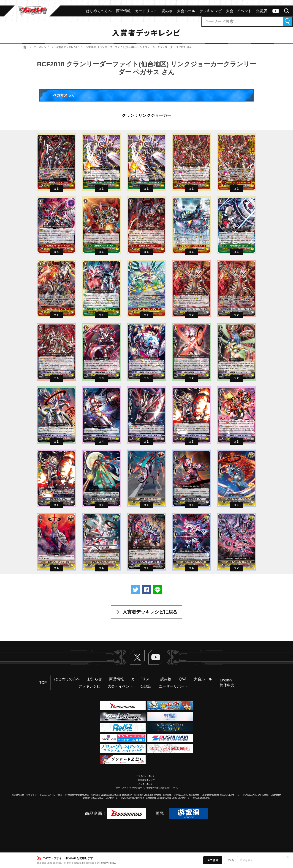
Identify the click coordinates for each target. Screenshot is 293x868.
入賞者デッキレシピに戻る (150, 612)
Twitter (137, 657)
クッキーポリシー (146, 784)
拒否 (231, 860)
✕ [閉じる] (288, 857)
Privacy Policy (107, 863)
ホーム (25, 47)
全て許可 (213, 860)
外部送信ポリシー (146, 780)
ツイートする (136, 590)
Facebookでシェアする (146, 590)
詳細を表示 (246, 860)
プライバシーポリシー (146, 776)
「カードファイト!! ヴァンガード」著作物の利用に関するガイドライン (147, 788)
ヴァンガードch (276, 11)
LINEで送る (157, 590)
